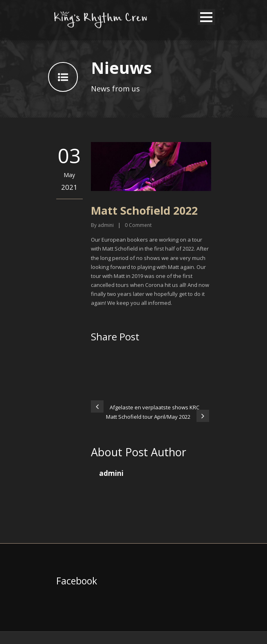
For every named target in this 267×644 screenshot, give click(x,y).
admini (106, 225)
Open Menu (206, 17)
